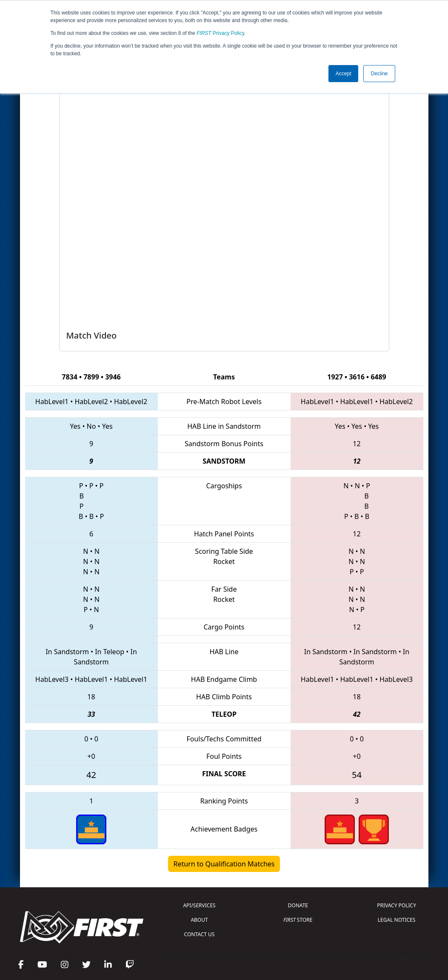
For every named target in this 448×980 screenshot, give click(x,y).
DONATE (298, 905)
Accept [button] (344, 74)
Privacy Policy (220, 33)
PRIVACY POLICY (397, 905)
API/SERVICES (199, 905)
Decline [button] (379, 74)
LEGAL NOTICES (397, 920)
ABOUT (199, 920)
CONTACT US (200, 934)
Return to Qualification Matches (224, 864)
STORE (298, 920)
